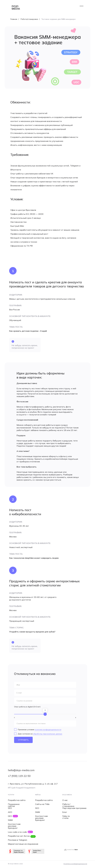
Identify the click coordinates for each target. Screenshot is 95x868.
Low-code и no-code (17, 832)
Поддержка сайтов (14, 805)
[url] (45, 701)
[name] (45, 685)
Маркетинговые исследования (23, 844)
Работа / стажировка (68, 805)
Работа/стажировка (29, 19)
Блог (65, 812)
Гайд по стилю (66, 817)
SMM (10, 820)
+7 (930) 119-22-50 (19, 776)
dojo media (16, 7)
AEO (10, 812)
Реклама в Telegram (18, 840)
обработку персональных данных (48, 734)
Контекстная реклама (14, 825)
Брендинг (13, 828)
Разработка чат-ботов (19, 836)
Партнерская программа (74, 808)
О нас (65, 800)
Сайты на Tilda (42, 804)
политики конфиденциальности (48, 730)
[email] (45, 693)
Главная (14, 19)
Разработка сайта (17, 800)
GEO (10, 816)
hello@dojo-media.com (21, 770)
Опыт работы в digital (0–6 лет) (27, 707)
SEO (10, 808)
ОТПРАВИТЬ (23, 740)
